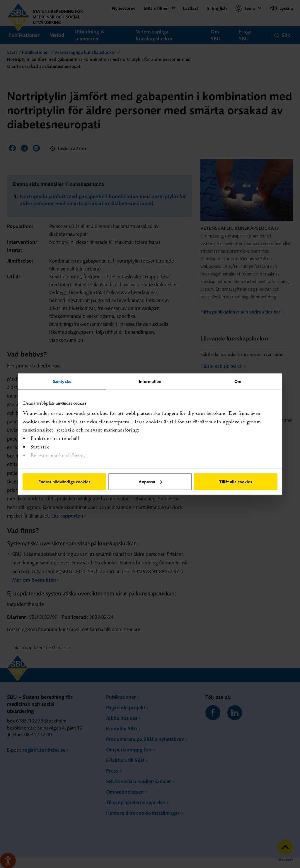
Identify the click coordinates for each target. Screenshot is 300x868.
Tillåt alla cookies (236, 481)
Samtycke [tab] (62, 381)
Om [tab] (238, 381)
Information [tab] (150, 381)
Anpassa (150, 481)
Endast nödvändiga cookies (64, 481)
